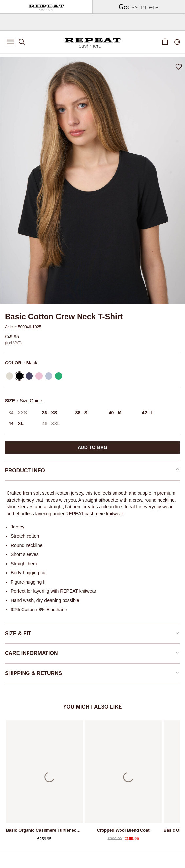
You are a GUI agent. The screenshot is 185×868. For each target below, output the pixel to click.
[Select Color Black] (19, 376)
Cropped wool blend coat (123, 830)
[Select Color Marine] (29, 376)
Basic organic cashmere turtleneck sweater (44, 830)
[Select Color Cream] (9, 376)
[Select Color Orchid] (39, 376)
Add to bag (92, 447)
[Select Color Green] (59, 376)
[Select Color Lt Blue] (49, 376)
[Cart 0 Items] (165, 42)
